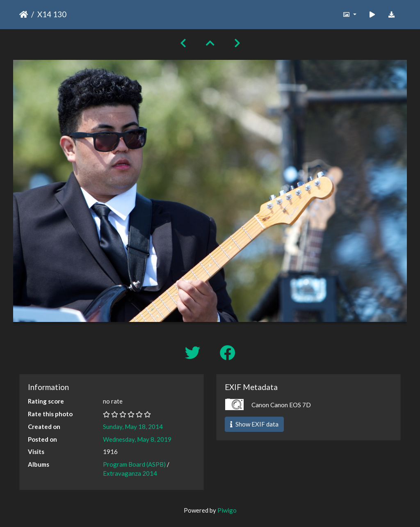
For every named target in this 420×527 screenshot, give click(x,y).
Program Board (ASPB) (134, 464)
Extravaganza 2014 (130, 473)
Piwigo (227, 510)
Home (24, 14)
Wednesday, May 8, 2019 (137, 439)
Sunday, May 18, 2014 (133, 427)
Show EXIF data (254, 424)
